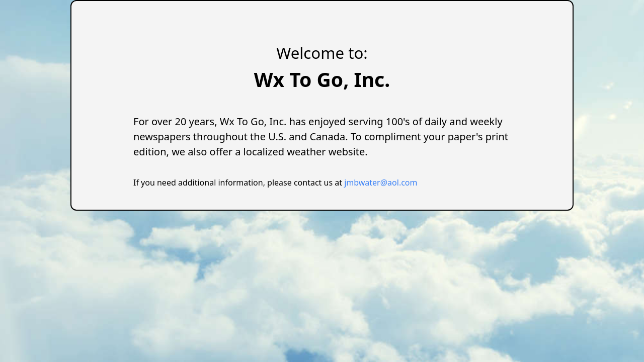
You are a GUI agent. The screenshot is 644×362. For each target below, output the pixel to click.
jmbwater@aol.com (381, 183)
